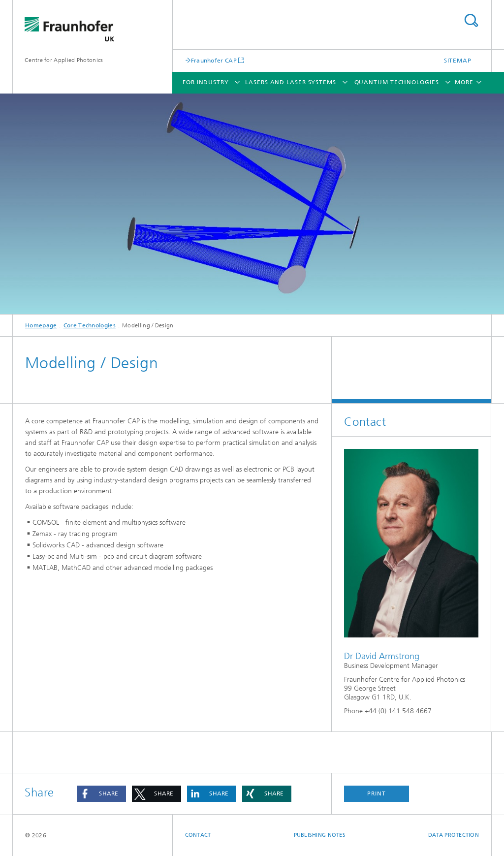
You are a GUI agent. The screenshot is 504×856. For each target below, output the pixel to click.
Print (377, 793)
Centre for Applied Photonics (64, 60)
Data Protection (454, 835)
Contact (198, 835)
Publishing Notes (320, 835)
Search (471, 20)
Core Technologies (90, 325)
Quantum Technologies (397, 82)
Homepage (41, 325)
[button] (101, 794)
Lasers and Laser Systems (291, 82)
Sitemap (458, 61)
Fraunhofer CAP (214, 60)
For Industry (206, 82)
